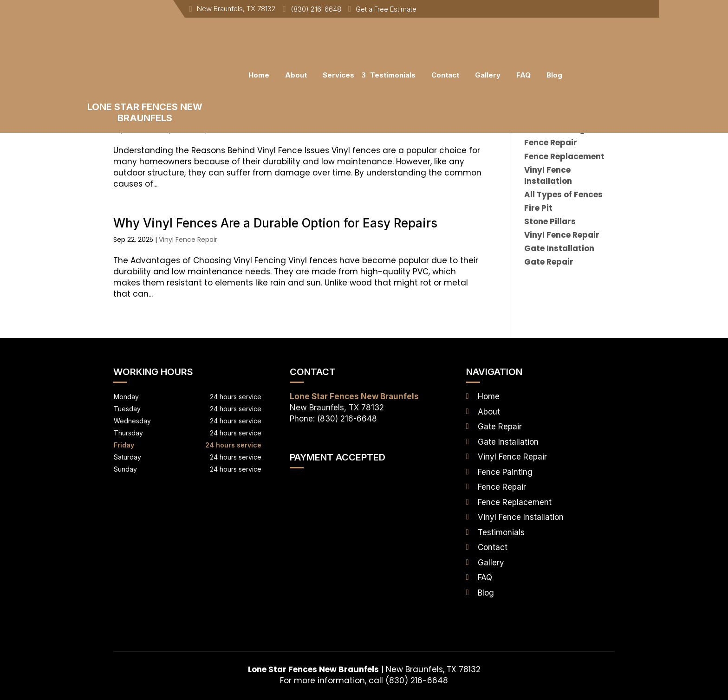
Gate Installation (508, 442)
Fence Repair (502, 487)
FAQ (523, 75)
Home (259, 75)
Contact (445, 75)
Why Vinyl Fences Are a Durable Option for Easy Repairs (275, 223)
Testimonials (393, 75)
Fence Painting (505, 472)
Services (338, 75)
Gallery (488, 75)
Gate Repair (500, 427)
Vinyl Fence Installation (521, 517)
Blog (554, 75)
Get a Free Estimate (386, 9)
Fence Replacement (515, 502)
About (296, 75)
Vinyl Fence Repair (188, 240)
